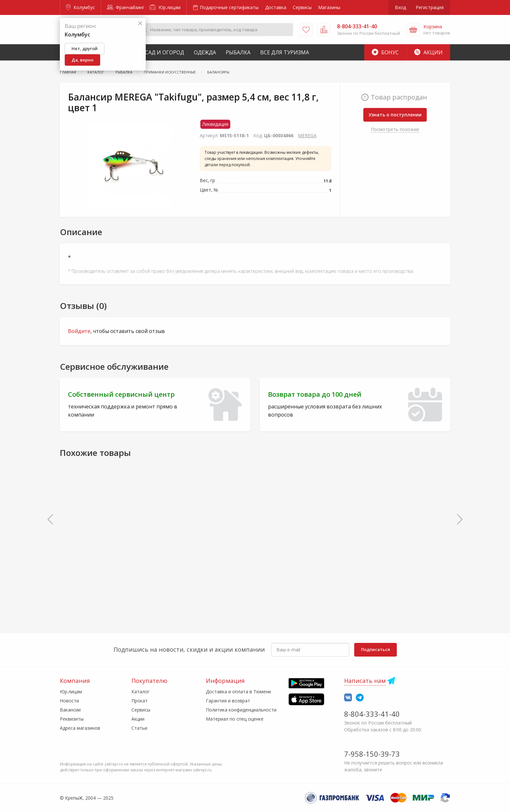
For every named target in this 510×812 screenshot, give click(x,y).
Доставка (276, 7)
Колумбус (81, 7)
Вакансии (70, 710)
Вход (400, 7)
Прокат (140, 701)
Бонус (385, 52)
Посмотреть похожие (395, 129)
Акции (428, 52)
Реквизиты (72, 719)
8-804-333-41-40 (372, 714)
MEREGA (307, 135)
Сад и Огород (165, 52)
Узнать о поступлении (395, 115)
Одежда (205, 52)
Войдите (79, 331)
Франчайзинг (126, 7)
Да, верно (82, 60)
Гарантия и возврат (228, 701)
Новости (69, 701)
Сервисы (302, 7)
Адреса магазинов (80, 728)
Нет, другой (85, 48)
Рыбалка (238, 52)
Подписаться (376, 649)
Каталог (141, 692)
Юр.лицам (165, 7)
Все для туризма (285, 52)
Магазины (329, 7)
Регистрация (430, 7)
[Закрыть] (140, 24)
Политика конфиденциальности (241, 710)
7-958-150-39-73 (372, 754)
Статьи (139, 728)
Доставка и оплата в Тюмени (238, 692)
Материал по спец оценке (235, 719)
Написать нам (365, 681)
